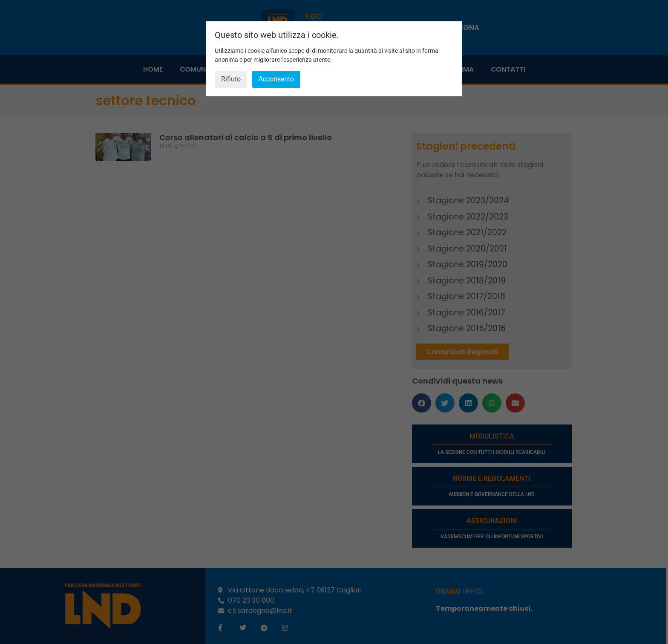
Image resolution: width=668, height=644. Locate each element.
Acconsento (276, 79)
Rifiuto (231, 79)
